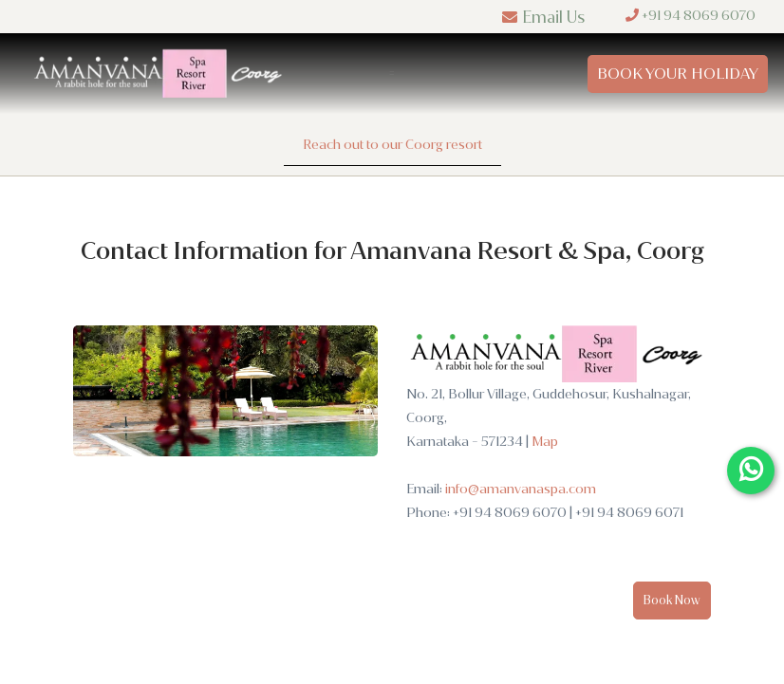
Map (545, 442)
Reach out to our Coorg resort (392, 145)
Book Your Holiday (678, 74)
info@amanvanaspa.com (521, 489)
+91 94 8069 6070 (691, 16)
